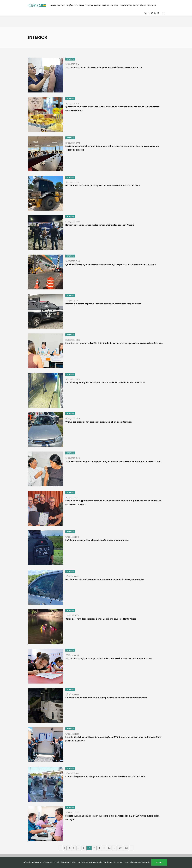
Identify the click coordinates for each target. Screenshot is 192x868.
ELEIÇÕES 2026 (72, 5)
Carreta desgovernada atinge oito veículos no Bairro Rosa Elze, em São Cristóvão (105, 762)
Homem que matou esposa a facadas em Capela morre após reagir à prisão (103, 299)
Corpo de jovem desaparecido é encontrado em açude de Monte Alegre (101, 608)
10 (109, 832)
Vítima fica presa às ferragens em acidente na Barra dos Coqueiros (99, 415)
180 (120, 832)
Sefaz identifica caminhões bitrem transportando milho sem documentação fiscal (106, 685)
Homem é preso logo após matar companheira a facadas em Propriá (100, 222)
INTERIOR (89, 5)
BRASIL (53, 5)
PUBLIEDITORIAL (126, 5)
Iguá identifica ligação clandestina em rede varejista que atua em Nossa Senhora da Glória (111, 260)
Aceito (159, 862)
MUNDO (97, 5)
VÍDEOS (143, 5)
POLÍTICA (114, 5)
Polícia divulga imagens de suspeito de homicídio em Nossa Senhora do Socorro (105, 376)
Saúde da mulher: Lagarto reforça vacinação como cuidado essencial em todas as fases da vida (113, 453)
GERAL (81, 5)
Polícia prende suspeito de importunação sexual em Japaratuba (97, 530)
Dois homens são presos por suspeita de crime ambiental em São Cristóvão (103, 183)
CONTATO (152, 5)
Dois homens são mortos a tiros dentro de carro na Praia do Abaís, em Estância (105, 569)
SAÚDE (136, 5)
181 (126, 832)
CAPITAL (61, 5)
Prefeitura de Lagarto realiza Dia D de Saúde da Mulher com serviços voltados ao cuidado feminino (114, 337)
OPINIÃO (105, 5)
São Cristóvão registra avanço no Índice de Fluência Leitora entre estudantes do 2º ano (108, 646)
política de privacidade (139, 862)
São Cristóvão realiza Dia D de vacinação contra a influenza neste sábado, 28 (104, 67)
